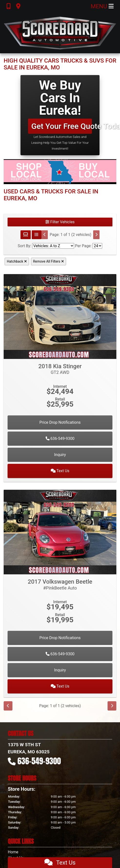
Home (13, 852)
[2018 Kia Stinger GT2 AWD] (60, 316)
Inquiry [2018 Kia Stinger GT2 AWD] (60, 455)
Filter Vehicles (60, 222)
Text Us (60, 471)
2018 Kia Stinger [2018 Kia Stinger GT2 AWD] (60, 369)
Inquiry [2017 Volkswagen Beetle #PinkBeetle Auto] (60, 670)
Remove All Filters (49, 261)
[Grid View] (26, 235)
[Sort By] (53, 246)
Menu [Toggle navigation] (102, 6)
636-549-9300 (60, 439)
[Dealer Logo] (60, 33)
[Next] (96, 235)
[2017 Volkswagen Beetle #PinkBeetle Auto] (60, 532)
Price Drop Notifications (60, 422)
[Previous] (45, 235)
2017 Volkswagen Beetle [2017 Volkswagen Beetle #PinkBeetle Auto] (60, 584)
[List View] (37, 235)
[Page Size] (97, 246)
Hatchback (17, 261)
